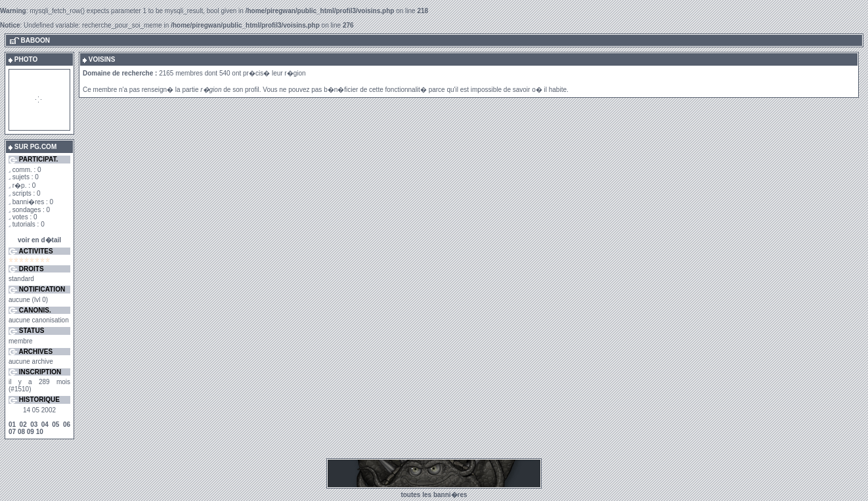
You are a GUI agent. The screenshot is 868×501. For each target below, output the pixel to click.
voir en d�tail (39, 240)
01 (12, 425)
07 (12, 432)
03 (34, 425)
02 (23, 425)
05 (55, 425)
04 (45, 425)
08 (21, 432)
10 (40, 432)
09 (31, 432)
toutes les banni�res (434, 495)
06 (67, 425)
